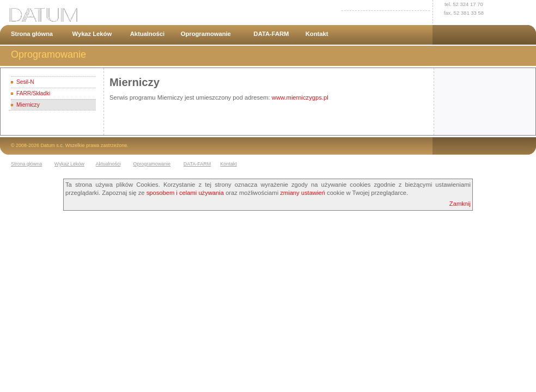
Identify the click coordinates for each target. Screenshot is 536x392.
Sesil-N (25, 82)
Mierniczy (28, 105)
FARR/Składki (33, 93)
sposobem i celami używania (185, 193)
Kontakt (317, 34)
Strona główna (32, 34)
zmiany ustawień (303, 193)
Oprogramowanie (206, 34)
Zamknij (460, 204)
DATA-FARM (272, 34)
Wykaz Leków (92, 34)
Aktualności (147, 34)
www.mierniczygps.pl (300, 97)
